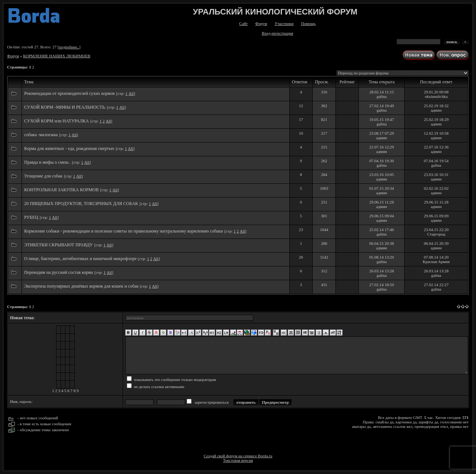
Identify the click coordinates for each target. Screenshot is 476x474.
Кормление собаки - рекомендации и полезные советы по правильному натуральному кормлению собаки (123, 231)
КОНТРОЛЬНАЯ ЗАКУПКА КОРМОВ (61, 190)
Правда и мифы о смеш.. (47, 162)
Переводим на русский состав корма (59, 272)
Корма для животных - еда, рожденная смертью (69, 148)
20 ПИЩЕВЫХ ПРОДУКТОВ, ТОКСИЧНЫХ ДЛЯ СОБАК (81, 204)
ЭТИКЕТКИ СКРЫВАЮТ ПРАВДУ (59, 245)
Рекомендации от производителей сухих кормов (70, 93)
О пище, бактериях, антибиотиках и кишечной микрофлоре (81, 259)
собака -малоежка (41, 135)
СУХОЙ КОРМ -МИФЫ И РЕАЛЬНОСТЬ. (66, 107)
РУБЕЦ (31, 217)
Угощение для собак (43, 176)
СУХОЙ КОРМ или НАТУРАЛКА (57, 121)
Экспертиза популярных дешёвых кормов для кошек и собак (82, 286)
